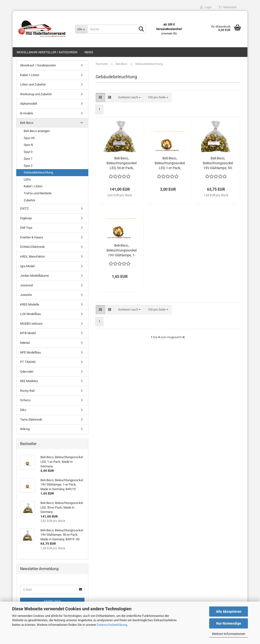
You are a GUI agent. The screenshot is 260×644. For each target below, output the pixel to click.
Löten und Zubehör (33, 84)
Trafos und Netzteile (38, 193)
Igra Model (27, 266)
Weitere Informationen (229, 634)
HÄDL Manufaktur (32, 256)
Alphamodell (29, 104)
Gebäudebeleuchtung (38, 172)
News (89, 52)
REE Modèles (29, 381)
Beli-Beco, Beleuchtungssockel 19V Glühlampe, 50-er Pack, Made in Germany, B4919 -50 (218, 163)
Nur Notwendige (229, 623)
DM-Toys (26, 228)
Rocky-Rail (27, 391)
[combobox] (129, 98)
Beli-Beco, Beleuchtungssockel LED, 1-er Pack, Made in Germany (170, 163)
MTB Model (28, 333)
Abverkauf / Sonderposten (38, 65)
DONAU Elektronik (32, 247)
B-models (27, 113)
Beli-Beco (27, 123)
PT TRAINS (28, 362)
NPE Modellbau (31, 352)
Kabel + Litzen (30, 75)
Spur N (28, 145)
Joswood (26, 285)
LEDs (27, 179)
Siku (23, 410)
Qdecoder (27, 372)
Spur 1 (28, 159)
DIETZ (24, 208)
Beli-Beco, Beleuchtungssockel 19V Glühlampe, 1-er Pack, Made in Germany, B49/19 (122, 251)
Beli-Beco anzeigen (37, 131)
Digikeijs (26, 218)
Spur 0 (28, 152)
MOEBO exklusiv (31, 324)
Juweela (26, 295)
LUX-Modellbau (31, 314)
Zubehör (29, 200)
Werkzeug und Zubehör (36, 94)
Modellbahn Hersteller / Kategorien (47, 52)
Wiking (25, 429)
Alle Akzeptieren (229, 612)
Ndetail (25, 343)
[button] (100, 98)
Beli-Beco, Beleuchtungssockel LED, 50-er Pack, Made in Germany (122, 163)
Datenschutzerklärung (112, 625)
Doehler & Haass (32, 237)
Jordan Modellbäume (34, 276)
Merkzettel (228, 7)
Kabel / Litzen (33, 186)
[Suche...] (81, 29)
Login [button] (206, 7)
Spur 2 (28, 166)
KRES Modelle (30, 304)
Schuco (25, 400)
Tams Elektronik (31, 420)
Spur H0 (29, 138)
